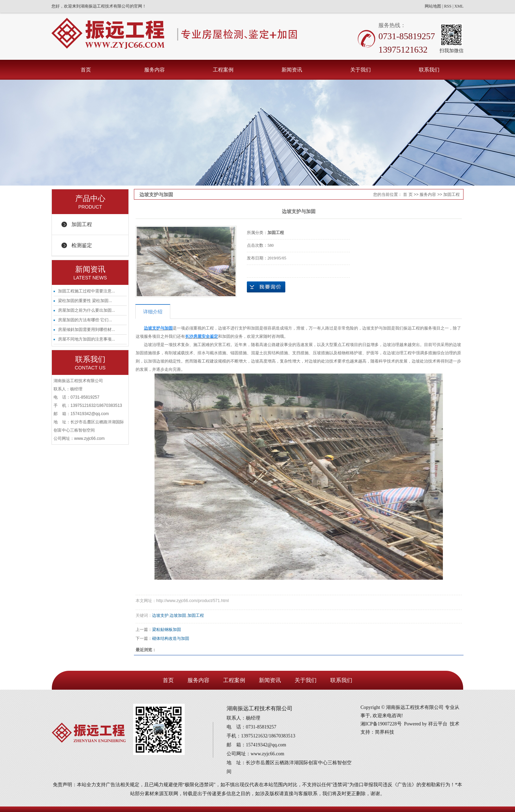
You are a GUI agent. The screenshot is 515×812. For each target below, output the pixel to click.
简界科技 (385, 732)
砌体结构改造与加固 (171, 638)
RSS (448, 6)
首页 (86, 70)
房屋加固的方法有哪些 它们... (85, 320)
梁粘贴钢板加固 (167, 630)
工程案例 (223, 70)
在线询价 (266, 287)
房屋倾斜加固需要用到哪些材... (87, 330)
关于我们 (360, 70)
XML (459, 6)
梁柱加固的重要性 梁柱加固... (85, 301)
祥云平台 (438, 724)
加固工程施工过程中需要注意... (87, 291)
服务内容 (154, 70)
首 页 (408, 194)
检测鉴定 (82, 245)
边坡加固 (178, 615)
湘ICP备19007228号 (381, 724)
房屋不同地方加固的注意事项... (87, 339)
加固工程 (82, 224)
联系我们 (429, 70)
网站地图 (433, 6)
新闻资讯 (292, 70)
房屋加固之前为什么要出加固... (87, 310)
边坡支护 (160, 615)
